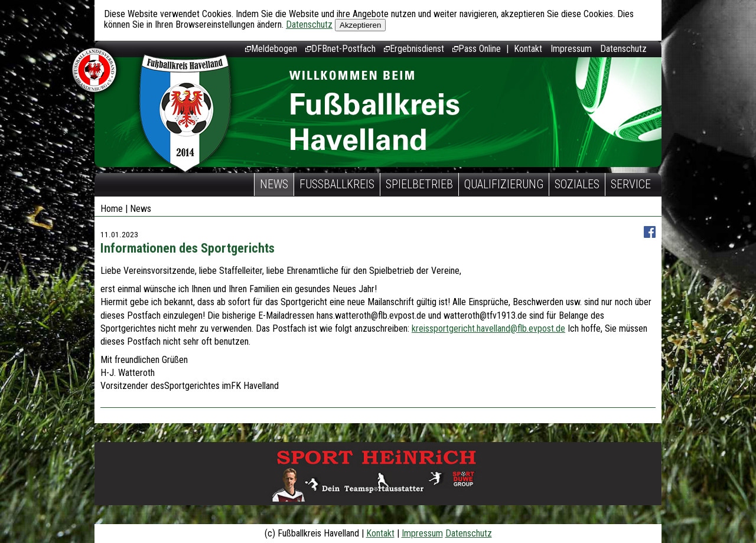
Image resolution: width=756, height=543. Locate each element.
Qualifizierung (504, 184)
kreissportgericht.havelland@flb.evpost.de (488, 328)
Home (112, 209)
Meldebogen (271, 49)
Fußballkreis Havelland (185, 114)
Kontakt (528, 49)
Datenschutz (309, 24)
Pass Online (477, 49)
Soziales (577, 184)
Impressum (571, 49)
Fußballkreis (337, 184)
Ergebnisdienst (414, 49)
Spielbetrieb (419, 184)
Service (631, 184)
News (274, 184)
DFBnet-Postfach (340, 49)
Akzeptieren (360, 25)
